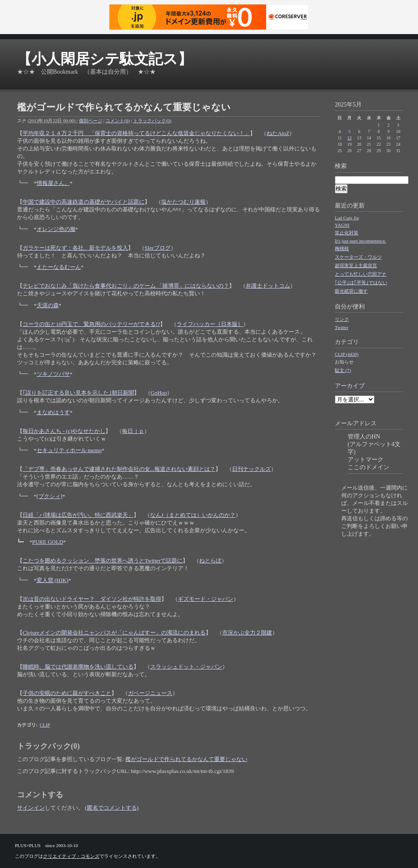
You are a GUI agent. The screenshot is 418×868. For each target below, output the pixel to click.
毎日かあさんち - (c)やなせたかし (64, 431)
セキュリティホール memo (69, 450)
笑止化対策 (347, 233)
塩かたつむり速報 (183, 202)
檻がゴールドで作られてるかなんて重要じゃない (186, 759)
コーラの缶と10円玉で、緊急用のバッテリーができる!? (91, 324)
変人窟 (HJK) (53, 580)
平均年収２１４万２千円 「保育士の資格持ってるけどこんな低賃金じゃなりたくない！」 (136, 133)
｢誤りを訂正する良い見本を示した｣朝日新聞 (78, 393)
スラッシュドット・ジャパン (186, 667)
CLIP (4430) (347, 354)
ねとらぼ (210, 561)
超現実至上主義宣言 (356, 265)
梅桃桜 (342, 248)
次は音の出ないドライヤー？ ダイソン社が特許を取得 (92, 599)
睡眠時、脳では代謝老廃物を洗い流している (78, 667)
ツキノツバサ (53, 374)
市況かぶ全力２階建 (247, 633)
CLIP (45, 725)
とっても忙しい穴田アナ (361, 274)
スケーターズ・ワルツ (358, 257)
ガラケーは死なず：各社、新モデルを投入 (75, 248)
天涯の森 (48, 305)
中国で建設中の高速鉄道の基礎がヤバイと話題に (84, 202)
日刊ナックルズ (251, 469)
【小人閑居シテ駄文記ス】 (105, 59)
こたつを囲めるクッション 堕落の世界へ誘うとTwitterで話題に (103, 561)
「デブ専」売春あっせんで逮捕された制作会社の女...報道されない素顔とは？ (119, 469)
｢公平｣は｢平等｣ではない (361, 283)
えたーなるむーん (59, 267)
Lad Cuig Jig (347, 218)
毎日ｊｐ (133, 431)
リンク (342, 319)
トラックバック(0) (152, 121)
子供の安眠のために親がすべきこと (67, 693)
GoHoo (159, 393)
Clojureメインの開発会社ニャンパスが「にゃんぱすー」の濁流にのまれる (114, 633)
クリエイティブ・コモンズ (71, 856)
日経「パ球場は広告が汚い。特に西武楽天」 (78, 515)
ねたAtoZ (278, 133)
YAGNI (342, 225)
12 (349, 138)
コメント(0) (118, 121)
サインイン (31, 808)
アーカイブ (350, 386)
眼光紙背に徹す (351, 291)
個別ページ (91, 121)
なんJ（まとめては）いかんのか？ (193, 515)
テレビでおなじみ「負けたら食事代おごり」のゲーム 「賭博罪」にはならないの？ (126, 286)
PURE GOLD (48, 542)
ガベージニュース (150, 693)
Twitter (342, 327)
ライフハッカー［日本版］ (210, 324)
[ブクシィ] (50, 496)
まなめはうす (53, 412)
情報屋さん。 (53, 183)
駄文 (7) (343, 370)
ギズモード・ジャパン (206, 599)
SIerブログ (158, 248)
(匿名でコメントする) (112, 808)
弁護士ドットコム (268, 286)
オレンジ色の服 (56, 229)
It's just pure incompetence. (361, 241)
